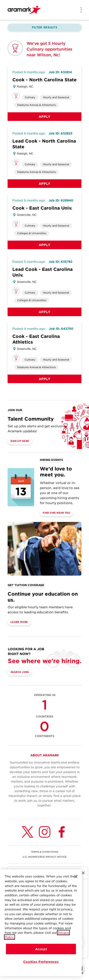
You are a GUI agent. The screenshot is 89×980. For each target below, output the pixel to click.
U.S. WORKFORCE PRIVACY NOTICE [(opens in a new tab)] (45, 857)
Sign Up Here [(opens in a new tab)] (20, 441)
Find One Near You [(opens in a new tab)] (56, 513)
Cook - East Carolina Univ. (42, 208)
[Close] (76, 877)
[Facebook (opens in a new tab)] (62, 832)
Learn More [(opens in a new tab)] (19, 622)
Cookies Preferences (41, 963)
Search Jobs (20, 672)
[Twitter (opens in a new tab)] (28, 832)
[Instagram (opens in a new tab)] (45, 832)
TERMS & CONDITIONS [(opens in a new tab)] (44, 852)
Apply (45, 117)
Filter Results (44, 27)
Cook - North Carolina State (44, 80)
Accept (41, 950)
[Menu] (80, 10)
